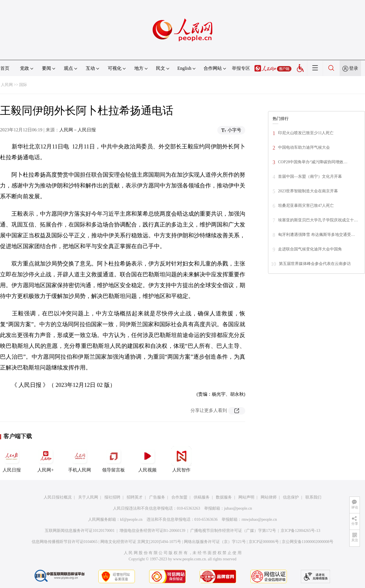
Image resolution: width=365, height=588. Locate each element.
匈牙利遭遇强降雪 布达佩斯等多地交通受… (317, 235)
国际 (23, 85)
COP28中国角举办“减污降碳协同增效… (313, 162)
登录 (354, 68)
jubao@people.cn (238, 508)
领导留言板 (113, 459)
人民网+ (46, 459)
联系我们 (313, 497)
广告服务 (157, 497)
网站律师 (269, 497)
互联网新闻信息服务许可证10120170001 (80, 531)
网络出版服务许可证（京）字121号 (215, 542)
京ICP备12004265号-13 (300, 531)
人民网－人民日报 (78, 130)
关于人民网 (88, 497)
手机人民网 (80, 459)
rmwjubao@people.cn (259, 519)
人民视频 (147, 459)
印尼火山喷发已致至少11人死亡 (306, 133)
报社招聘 (112, 497)
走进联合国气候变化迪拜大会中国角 (310, 249)
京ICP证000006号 (264, 542)
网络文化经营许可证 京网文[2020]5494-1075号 (141, 542)
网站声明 (246, 497)
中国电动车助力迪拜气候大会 (304, 147)
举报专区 (241, 68)
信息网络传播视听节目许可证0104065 (65, 542)
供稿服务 (202, 497)
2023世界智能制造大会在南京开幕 (308, 191)
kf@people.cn (131, 519)
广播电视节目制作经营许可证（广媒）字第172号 (233, 531)
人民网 (7, 85)
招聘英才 (135, 497)
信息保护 (291, 497)
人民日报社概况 (58, 497)
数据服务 (224, 497)
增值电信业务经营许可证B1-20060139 (152, 531)
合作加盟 (179, 497)
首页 (5, 68)
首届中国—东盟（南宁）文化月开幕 (310, 176)
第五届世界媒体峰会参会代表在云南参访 (315, 264)
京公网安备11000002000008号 (308, 542)
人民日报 (12, 459)
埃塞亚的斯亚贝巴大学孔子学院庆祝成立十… (318, 220)
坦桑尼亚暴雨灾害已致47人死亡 (306, 206)
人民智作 (181, 459)
